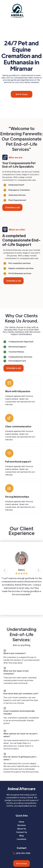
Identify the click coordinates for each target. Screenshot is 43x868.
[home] (18, 11)
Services (22, 825)
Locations (22, 839)
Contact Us (22, 832)
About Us (22, 829)
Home (21, 822)
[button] (42, 11)
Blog (21, 836)
